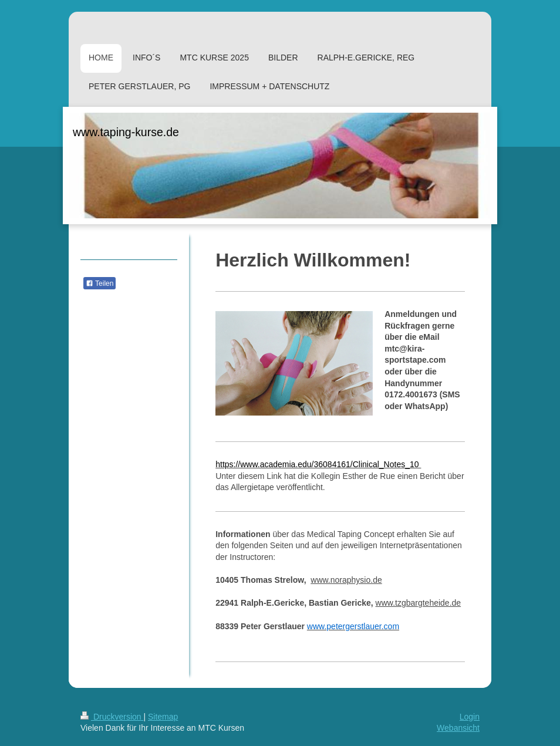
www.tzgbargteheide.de (419, 603)
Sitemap (163, 717)
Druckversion (112, 717)
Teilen (99, 283)
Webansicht (458, 728)
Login (470, 717)
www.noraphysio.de (346, 580)
